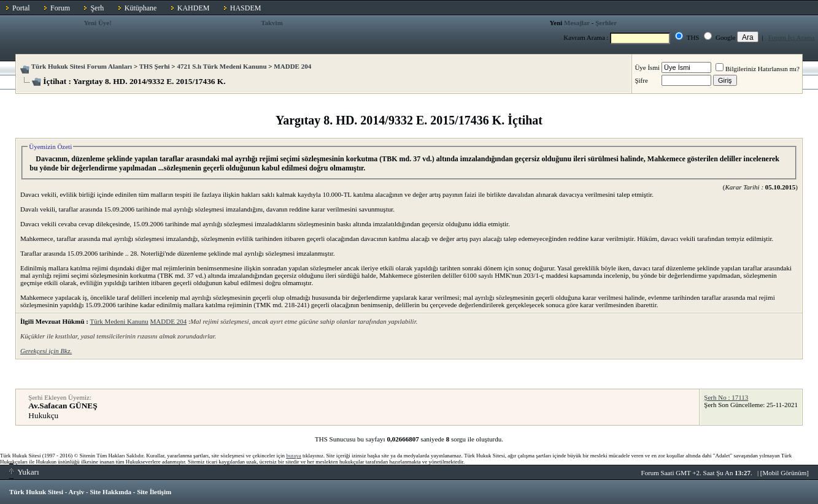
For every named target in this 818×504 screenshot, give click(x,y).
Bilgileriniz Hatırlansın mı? (758, 69)
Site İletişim (154, 492)
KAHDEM (194, 8)
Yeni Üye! (98, 23)
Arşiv (77, 492)
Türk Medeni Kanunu (119, 321)
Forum (60, 8)
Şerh (97, 8)
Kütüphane (141, 8)
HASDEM (246, 8)
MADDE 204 (292, 66)
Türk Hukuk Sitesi (36, 492)
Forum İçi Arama (792, 37)
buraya (294, 456)
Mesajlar (577, 23)
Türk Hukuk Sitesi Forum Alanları (82, 66)
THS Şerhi (155, 66)
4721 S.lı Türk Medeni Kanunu (222, 66)
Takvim (272, 23)
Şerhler (606, 23)
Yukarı (24, 472)
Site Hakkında (110, 492)
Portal (21, 8)
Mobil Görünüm (785, 473)
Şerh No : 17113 (726, 397)
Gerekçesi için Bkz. (46, 351)
